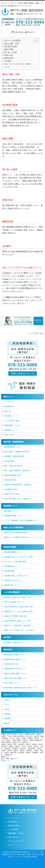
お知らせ (8, 700)
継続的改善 (9, 58)
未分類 (7, 709)
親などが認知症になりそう (14, 602)
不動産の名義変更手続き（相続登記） (18, 485)
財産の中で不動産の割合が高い (16, 616)
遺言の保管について (12, 683)
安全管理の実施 (11, 46)
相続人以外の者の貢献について (16, 678)
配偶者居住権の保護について (15, 659)
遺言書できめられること (13, 580)
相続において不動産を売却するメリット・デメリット (24, 539)
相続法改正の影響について (14, 655)
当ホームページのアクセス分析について (18, 65)
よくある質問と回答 (12, 421)
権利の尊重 (9, 49)
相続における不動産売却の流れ (16, 532)
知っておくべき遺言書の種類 (15, 562)
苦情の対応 (9, 55)
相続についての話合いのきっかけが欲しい (20, 630)
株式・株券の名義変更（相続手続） (18, 471)
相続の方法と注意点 (12, 494)
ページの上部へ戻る (35, 333)
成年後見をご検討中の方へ (14, 642)
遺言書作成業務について (13, 552)
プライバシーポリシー (16, 841)
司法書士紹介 (9, 406)
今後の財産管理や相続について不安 (18, 621)
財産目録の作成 (10, 480)
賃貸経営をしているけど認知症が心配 (18, 611)
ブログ (7, 704)
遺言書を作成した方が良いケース (17, 576)
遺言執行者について (12, 585)
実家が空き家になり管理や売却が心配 (18, 607)
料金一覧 (8, 411)
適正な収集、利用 (12, 44)
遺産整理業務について (13, 447)
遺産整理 (8, 719)
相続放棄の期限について (13, 516)
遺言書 (7, 723)
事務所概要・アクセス (13, 425)
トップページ (9, 402)
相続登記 (8, 714)
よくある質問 (12, 829)
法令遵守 (8, 61)
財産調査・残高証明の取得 (14, 456)
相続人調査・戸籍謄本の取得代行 (17, 452)
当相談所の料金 (13, 826)
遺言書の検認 (9, 461)
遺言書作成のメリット (13, 566)
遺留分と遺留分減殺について (15, 673)
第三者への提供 (11, 52)
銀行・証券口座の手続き (13, 466)
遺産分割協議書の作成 (13, 475)
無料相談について (11, 430)
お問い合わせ (9, 435)
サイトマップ (12, 845)
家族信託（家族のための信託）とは (18, 597)
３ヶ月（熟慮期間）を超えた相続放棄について (22, 520)
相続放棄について (11, 511)
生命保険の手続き (11, 489)
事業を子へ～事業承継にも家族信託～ (18, 626)
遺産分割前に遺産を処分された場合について (21, 688)
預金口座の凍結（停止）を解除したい (18, 499)
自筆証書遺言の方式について (15, 669)
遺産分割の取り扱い (12, 664)
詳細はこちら (6, 761)
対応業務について (11, 416)
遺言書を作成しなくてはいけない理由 (18, 557)
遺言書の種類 (9, 571)
